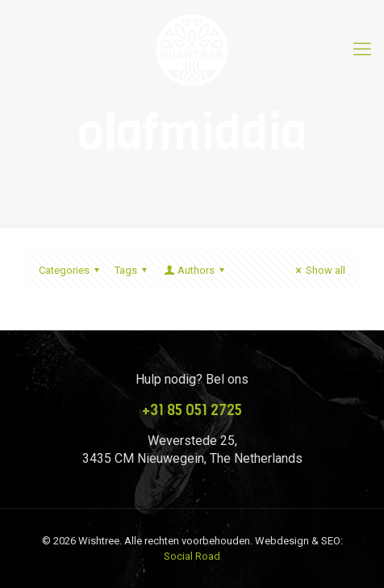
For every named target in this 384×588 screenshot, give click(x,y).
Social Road (192, 556)
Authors (195, 270)
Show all (318, 270)
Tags (133, 270)
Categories (71, 270)
